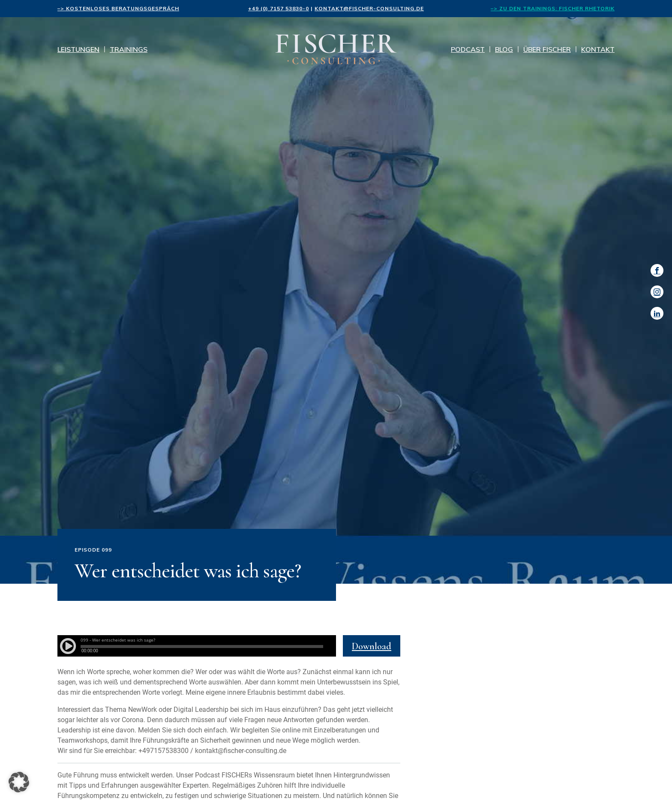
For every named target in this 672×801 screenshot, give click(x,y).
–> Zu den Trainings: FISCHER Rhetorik (553, 8)
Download (372, 646)
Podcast (468, 49)
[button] (19, 782)
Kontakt (598, 49)
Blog (504, 49)
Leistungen (78, 49)
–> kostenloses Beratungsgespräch (118, 8)
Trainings (129, 49)
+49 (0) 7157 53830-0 (279, 8)
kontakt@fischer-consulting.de (369, 8)
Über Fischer (547, 49)
